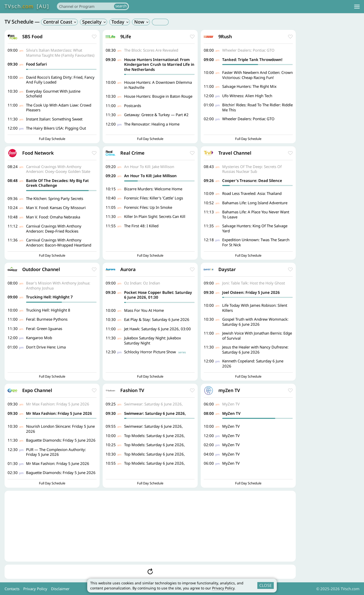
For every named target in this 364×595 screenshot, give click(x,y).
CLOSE (266, 585)
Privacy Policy (223, 588)
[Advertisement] (150, 526)
